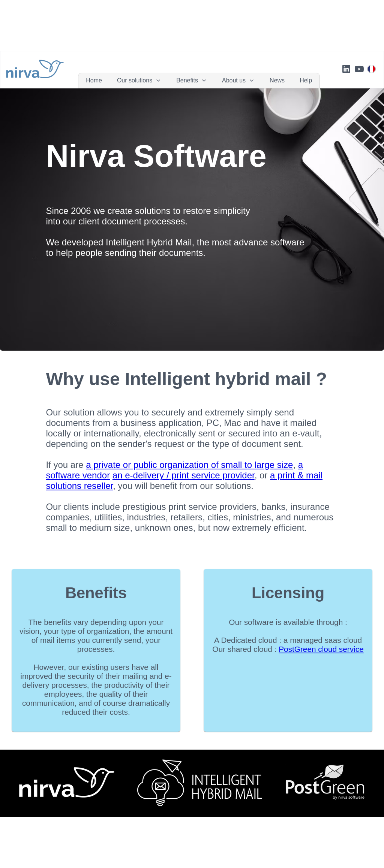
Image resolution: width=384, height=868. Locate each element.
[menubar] (199, 81)
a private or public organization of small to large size (189, 465)
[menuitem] (94, 81)
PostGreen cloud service (321, 649)
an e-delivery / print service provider (184, 475)
